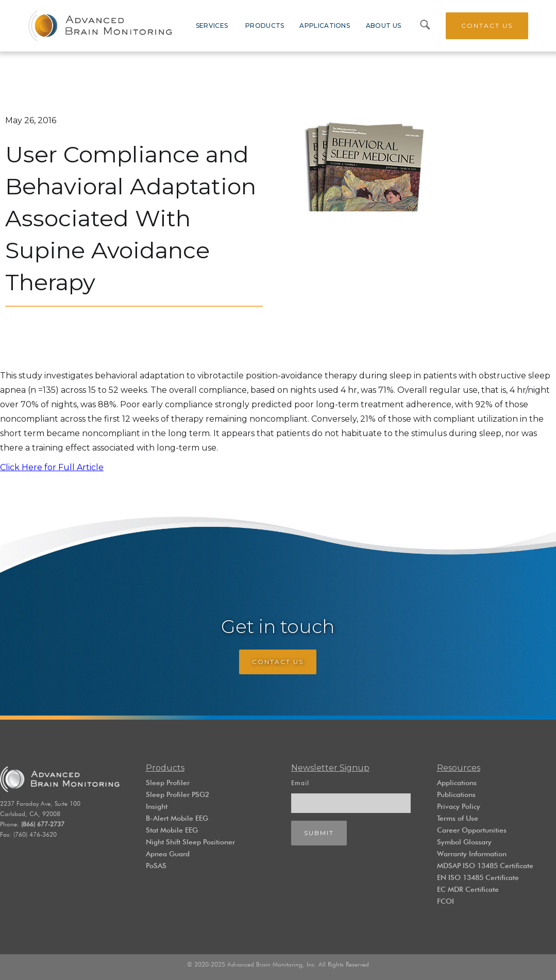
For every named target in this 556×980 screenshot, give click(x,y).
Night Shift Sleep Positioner (190, 842)
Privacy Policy (459, 806)
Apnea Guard (168, 854)
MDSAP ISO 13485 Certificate (485, 866)
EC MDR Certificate (468, 889)
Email (300, 783)
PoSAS (156, 866)
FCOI (445, 901)
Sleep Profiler (168, 783)
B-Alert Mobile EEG (177, 818)
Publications (456, 794)
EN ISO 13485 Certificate (478, 877)
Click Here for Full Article (52, 467)
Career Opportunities (472, 830)
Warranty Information (472, 854)
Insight (157, 806)
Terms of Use (458, 818)
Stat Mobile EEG (172, 830)
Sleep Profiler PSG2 (178, 794)
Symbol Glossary (464, 842)
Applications (457, 783)
